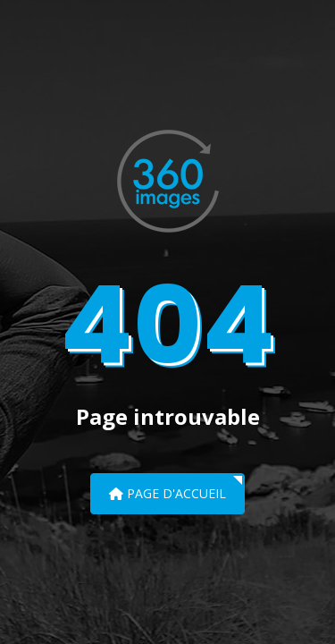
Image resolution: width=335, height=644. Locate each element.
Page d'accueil (167, 493)
